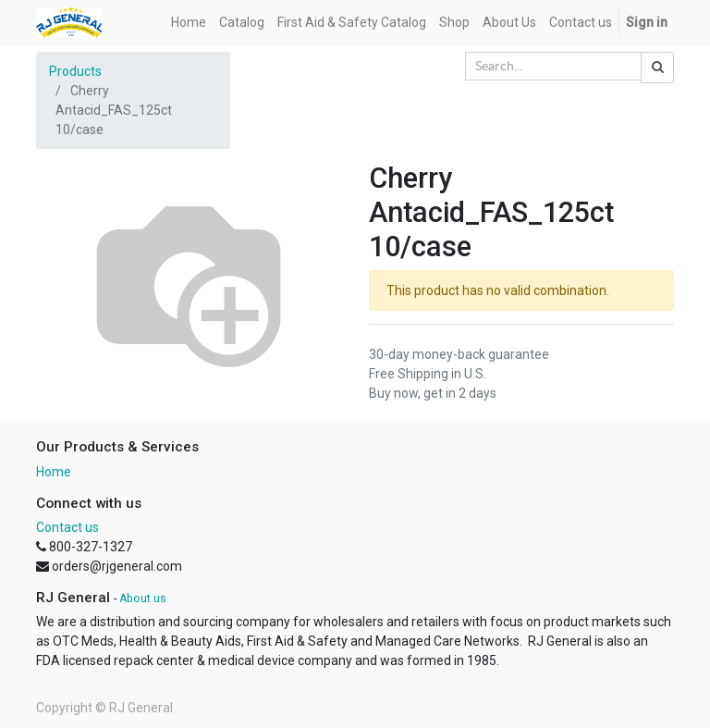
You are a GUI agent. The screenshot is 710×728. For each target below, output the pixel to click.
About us (143, 598)
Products (75, 71)
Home (54, 472)
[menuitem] (189, 23)
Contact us (67, 527)
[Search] (657, 68)
